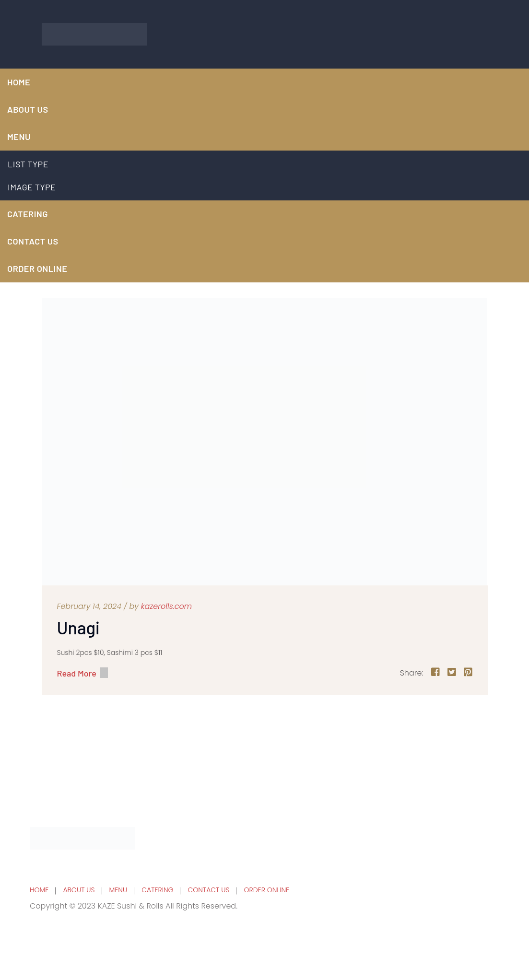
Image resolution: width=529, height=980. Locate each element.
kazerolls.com (166, 606)
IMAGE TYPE (32, 187)
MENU (19, 137)
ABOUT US (79, 890)
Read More (77, 673)
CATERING (28, 214)
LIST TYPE (28, 164)
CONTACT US (33, 241)
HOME (19, 82)
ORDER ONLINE (37, 268)
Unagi (78, 627)
